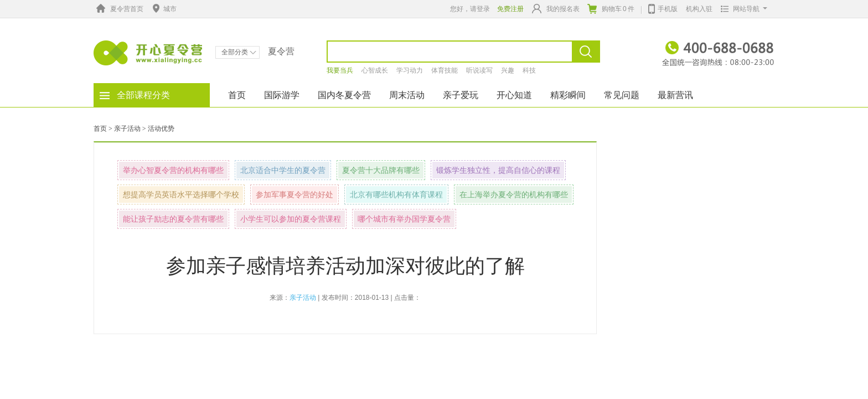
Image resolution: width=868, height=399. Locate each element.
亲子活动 (127, 129)
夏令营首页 (118, 9)
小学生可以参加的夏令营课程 (291, 219)
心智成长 (375, 70)
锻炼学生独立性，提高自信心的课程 (498, 170)
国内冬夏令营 (344, 95)
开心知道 (514, 95)
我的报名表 (556, 9)
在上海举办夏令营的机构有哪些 (514, 195)
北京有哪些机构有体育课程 (396, 195)
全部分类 (239, 52)
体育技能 (445, 70)
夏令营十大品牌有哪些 (381, 170)
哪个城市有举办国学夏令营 (404, 219)
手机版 (663, 8)
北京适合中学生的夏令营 (283, 170)
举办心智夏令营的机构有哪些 (173, 170)
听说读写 (479, 70)
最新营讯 (675, 95)
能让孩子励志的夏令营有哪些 (173, 219)
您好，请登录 (470, 9)
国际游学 (282, 95)
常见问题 (622, 95)
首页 (237, 95)
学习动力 (410, 70)
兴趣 (508, 70)
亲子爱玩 (461, 95)
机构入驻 (699, 9)
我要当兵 (340, 70)
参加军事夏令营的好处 (294, 195)
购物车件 (611, 9)
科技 (529, 70)
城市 (163, 9)
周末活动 (407, 95)
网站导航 (742, 9)
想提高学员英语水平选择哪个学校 (181, 195)
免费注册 (510, 9)
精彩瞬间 (568, 95)
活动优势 (161, 129)
